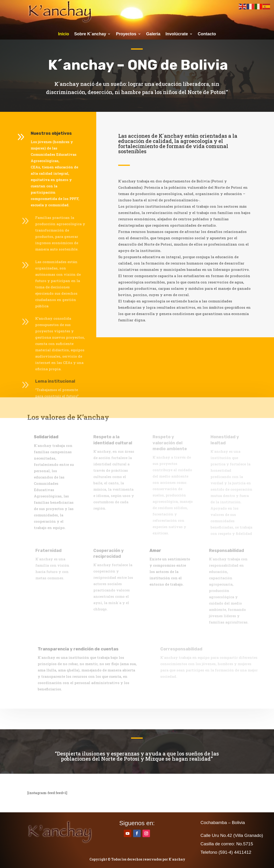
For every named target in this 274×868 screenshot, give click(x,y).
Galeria (153, 34)
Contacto (207, 34)
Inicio (63, 34)
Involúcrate (177, 34)
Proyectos (126, 34)
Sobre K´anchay (90, 34)
